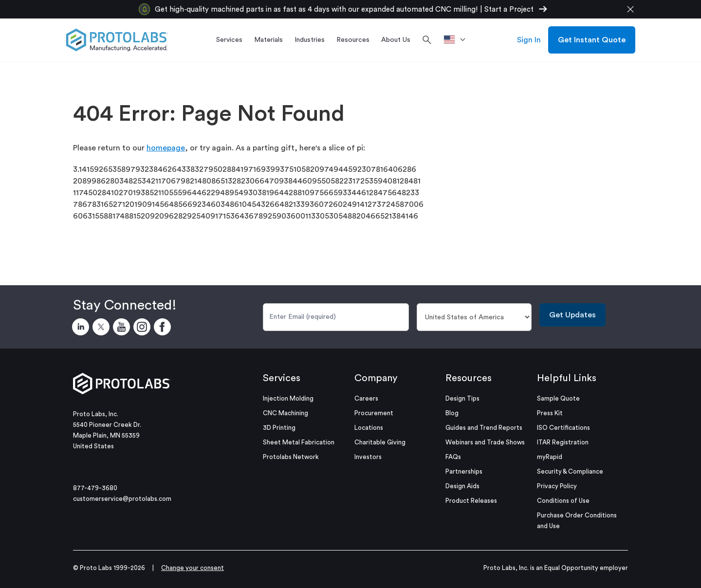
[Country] (474, 317)
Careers (366, 398)
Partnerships (464, 471)
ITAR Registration (563, 442)
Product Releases (471, 501)
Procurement (374, 413)
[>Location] (458, 40)
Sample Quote (558, 398)
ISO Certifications (563, 428)
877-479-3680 (95, 488)
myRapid (550, 457)
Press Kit (550, 413)
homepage (166, 148)
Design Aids (462, 486)
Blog (452, 413)
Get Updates (572, 315)
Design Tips (462, 398)
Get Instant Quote (592, 40)
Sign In (529, 40)
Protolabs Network (291, 457)
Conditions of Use (563, 501)
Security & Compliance (570, 471)
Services (282, 378)
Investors (368, 457)
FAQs (453, 457)
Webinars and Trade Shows (485, 442)
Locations (369, 428)
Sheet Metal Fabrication (299, 442)
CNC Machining (286, 413)
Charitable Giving (380, 442)
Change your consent (193, 568)
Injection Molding (288, 398)
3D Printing (279, 428)
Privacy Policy (557, 486)
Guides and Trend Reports (484, 428)
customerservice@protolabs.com (122, 499)
